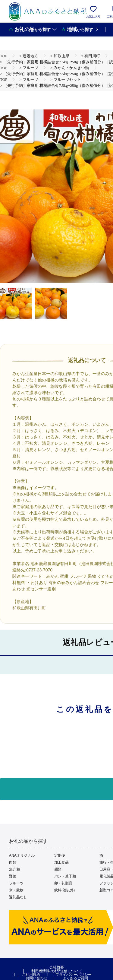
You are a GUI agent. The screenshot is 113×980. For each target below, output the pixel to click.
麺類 (58, 869)
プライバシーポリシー (74, 975)
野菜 (13, 876)
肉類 (13, 862)
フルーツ (16, 883)
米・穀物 (16, 890)
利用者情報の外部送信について (57, 971)
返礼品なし (18, 897)
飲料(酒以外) (64, 890)
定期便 (60, 855)
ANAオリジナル (22, 855)
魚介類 (14, 869)
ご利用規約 (31, 975)
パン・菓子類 (65, 876)
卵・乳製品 (63, 883)
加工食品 (61, 862)
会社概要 (57, 967)
